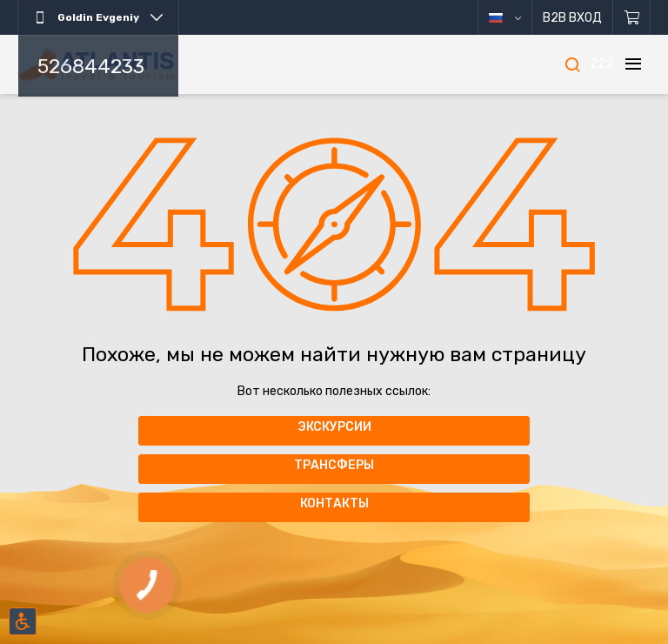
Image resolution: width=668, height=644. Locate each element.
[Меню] (633, 64)
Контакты (334, 503)
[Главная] (96, 64)
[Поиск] (572, 64)
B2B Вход (572, 18)
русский (518, 18)
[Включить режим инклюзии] (23, 621)
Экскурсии (334, 427)
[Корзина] (632, 17)
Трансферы (334, 465)
